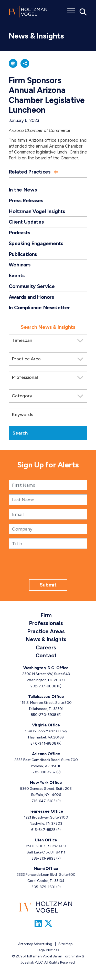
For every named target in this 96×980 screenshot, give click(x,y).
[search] (48, 379)
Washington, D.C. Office (46, 668)
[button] (13, 63)
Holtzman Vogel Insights (37, 211)
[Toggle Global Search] (83, 12)
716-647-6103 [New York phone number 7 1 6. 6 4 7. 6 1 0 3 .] (44, 801)
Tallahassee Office (46, 696)
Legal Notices (48, 950)
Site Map (66, 944)
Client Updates (26, 222)
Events (17, 275)
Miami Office (46, 868)
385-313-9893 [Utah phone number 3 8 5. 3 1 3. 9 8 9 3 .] (44, 858)
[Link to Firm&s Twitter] (48, 924)
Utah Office (46, 840)
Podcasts (19, 233)
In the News (23, 190)
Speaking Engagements (36, 243)
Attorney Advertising (35, 944)
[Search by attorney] (48, 378)
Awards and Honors (31, 297)
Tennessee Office (46, 811)
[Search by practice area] (48, 359)
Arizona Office (46, 754)
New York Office (46, 782)
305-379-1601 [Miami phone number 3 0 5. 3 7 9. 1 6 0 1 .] (44, 887)
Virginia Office (46, 725)
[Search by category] (48, 396)
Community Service (32, 286)
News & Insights (46, 639)
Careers (46, 647)
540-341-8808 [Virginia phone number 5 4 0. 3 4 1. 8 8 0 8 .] (43, 743)
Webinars (20, 265)
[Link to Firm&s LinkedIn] (38, 924)
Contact (46, 655)
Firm (46, 615)
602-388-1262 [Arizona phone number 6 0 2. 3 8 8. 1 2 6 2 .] (44, 772)
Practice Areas (46, 631)
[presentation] (48, 569)
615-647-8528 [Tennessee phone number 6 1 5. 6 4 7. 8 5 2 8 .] (43, 830)
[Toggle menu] (71, 9)
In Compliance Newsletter (39, 308)
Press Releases (26, 200)
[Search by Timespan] (48, 341)
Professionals (46, 623)
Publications (23, 254)
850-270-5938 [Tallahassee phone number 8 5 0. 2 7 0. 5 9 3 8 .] (44, 715)
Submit (48, 585)
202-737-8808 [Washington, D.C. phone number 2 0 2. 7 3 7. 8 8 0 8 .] (43, 686)
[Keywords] (48, 415)
